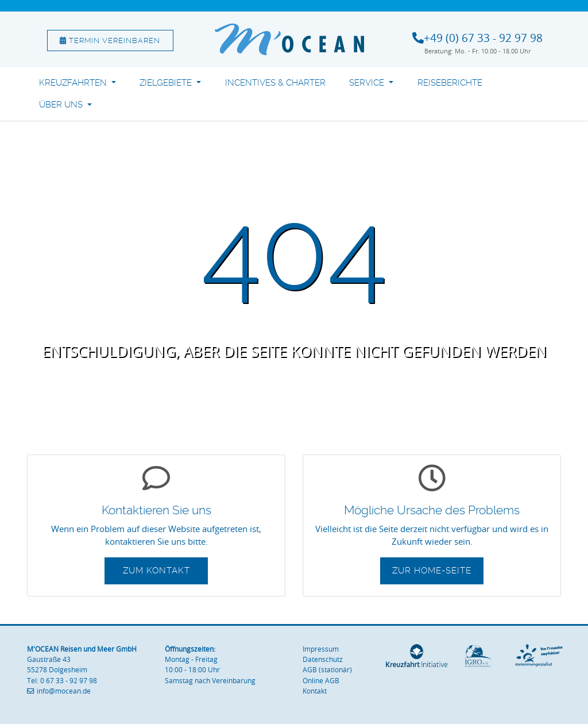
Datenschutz (323, 659)
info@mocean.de (64, 691)
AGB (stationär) (327, 670)
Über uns (62, 105)
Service (368, 83)
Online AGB (321, 681)
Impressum (321, 649)
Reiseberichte (450, 83)
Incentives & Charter (275, 83)
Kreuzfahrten (74, 83)
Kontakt (315, 691)
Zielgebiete (167, 83)
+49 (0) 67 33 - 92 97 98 (483, 38)
